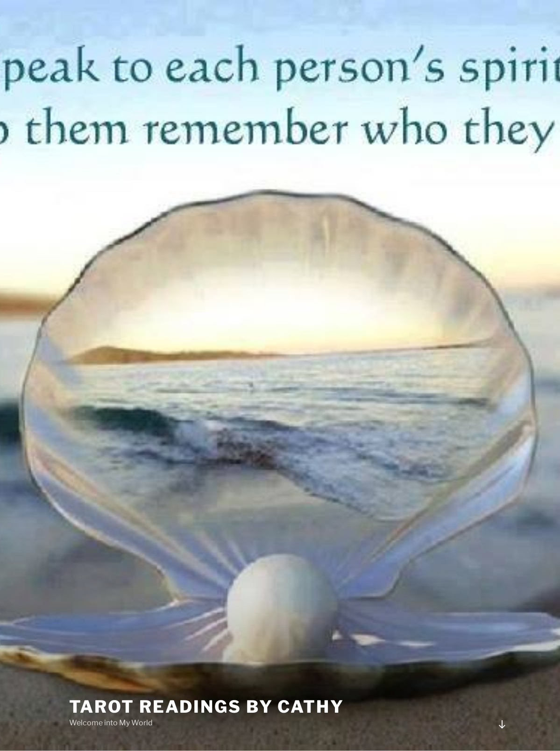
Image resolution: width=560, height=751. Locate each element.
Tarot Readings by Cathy (207, 707)
